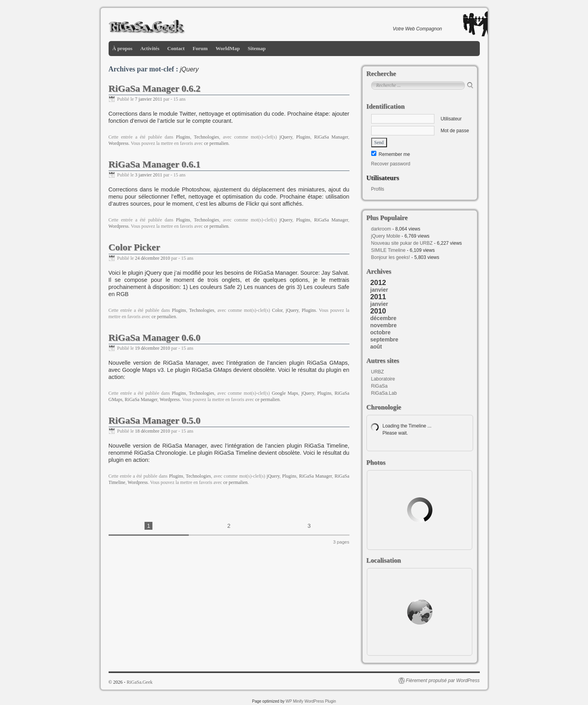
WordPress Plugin (320, 701)
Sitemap (257, 48)
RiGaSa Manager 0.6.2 (155, 88)
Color (277, 310)
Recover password (391, 164)
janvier (379, 290)
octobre (380, 332)
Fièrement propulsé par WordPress (443, 681)
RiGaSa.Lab (384, 393)
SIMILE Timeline (388, 250)
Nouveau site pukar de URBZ (402, 243)
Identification (386, 106)
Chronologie (384, 407)
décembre (383, 318)
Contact (176, 48)
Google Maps (285, 393)
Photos (376, 462)
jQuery (286, 137)
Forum (200, 48)
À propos (123, 48)
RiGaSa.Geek (140, 682)
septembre (384, 339)
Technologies (207, 137)
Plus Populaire (387, 218)
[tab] (422, 290)
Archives (379, 271)
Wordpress (119, 143)
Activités (150, 48)
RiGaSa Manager (331, 137)
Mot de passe (420, 131)
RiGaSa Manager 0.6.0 (155, 337)
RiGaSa (379, 386)
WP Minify (294, 701)
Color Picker (134, 247)
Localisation (384, 560)
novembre (384, 325)
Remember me (391, 154)
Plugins (183, 137)
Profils (378, 189)
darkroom (381, 229)
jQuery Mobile (386, 236)
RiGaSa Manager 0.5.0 (155, 420)
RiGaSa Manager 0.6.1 (155, 164)
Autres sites (383, 361)
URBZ (378, 372)
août (376, 347)
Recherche (381, 74)
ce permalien (216, 143)
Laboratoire (383, 379)
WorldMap (228, 48)
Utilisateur (416, 119)
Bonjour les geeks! (391, 257)
